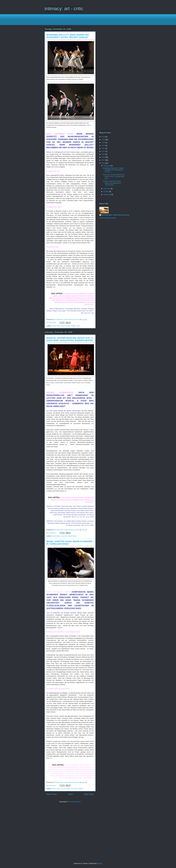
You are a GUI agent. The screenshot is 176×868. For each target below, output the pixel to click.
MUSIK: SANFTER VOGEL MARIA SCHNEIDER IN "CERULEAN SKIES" (69, 543)
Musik (54, 789)
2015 (104, 142)
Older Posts (89, 794)
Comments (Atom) (75, 802)
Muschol (64, 536)
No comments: (52, 323)
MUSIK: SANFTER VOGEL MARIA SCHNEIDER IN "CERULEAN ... (112, 183)
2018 (104, 137)
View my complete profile (108, 218)
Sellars (73, 326)
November (107, 189)
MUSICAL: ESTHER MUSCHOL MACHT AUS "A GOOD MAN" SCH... (114, 176)
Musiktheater (72, 536)
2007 (104, 160)
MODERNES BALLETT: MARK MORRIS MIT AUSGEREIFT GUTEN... (113, 170)
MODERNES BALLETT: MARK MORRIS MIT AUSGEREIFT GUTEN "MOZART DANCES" (68, 36)
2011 (104, 151)
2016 (104, 140)
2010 (104, 154)
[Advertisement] (87, 19)
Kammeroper (56, 536)
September (107, 194)
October (106, 191)
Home (70, 794)
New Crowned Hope (63, 326)
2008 (104, 157)
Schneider (74, 789)
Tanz (78, 326)
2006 (104, 163)
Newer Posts (52, 794)
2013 (104, 145)
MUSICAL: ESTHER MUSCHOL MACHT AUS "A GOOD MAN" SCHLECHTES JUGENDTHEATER (70, 339)
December (107, 166)
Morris (54, 326)
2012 (104, 148)
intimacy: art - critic (64, 9)
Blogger (99, 863)
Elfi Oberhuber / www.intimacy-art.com (115, 215)
